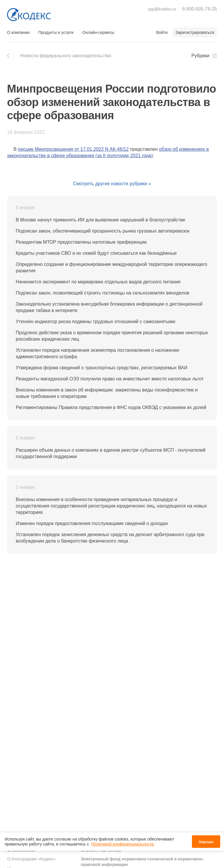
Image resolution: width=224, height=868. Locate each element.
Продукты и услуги (56, 32)
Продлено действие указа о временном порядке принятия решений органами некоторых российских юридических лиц (112, 336)
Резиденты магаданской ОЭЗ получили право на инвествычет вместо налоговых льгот (110, 379)
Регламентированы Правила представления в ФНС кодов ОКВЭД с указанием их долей (111, 407)
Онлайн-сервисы (98, 32)
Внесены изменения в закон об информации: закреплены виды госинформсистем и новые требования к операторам (107, 393)
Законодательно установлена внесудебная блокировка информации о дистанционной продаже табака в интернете (109, 307)
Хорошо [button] (206, 842)
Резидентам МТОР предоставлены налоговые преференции (81, 242)
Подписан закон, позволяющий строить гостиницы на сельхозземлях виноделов (103, 293)
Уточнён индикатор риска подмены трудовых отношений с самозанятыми (96, 322)
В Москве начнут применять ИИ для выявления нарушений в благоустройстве (100, 220)
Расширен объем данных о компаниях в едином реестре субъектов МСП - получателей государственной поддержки (111, 453)
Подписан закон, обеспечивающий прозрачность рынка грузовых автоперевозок (103, 231)
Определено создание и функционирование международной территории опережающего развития (111, 267)
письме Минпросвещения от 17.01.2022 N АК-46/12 (73, 149)
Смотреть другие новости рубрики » (112, 184)
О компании (18, 32)
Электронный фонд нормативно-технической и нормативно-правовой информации (142, 862)
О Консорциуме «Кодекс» (32, 859)
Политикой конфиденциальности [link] (123, 844)
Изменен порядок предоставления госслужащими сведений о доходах (92, 523)
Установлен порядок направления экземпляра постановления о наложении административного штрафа (97, 353)
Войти (162, 32)
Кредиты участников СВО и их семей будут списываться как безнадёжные (96, 253)
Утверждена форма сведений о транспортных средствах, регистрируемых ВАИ (101, 368)
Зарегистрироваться (195, 32)
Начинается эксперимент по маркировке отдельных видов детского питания (98, 282)
